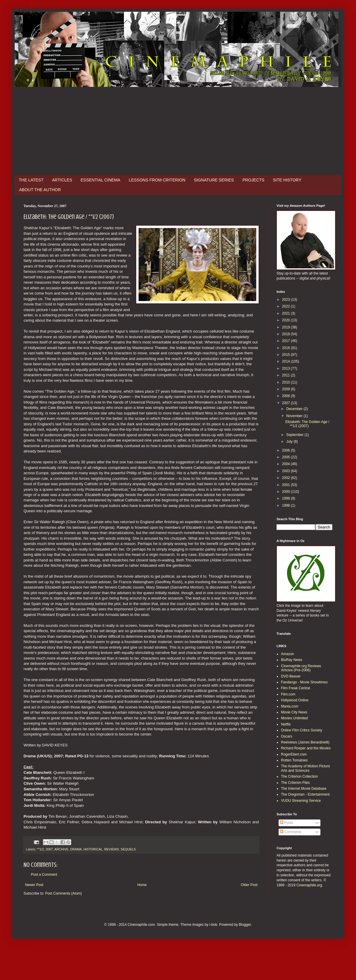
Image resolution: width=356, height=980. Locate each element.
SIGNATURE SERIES (214, 180)
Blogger (245, 925)
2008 (287, 396)
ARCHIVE (61, 849)
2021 (287, 313)
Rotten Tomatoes (294, 760)
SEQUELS (128, 849)
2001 (287, 485)
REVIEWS (112, 849)
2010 (287, 382)
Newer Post (34, 885)
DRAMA (76, 849)
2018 (287, 334)
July (290, 442)
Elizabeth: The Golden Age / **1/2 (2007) (307, 424)
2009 (287, 389)
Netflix (286, 724)
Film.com (288, 694)
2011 (287, 375)
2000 (287, 492)
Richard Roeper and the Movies (306, 748)
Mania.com (290, 706)
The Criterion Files (295, 783)
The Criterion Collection (299, 776)
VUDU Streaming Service (301, 801)
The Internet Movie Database (304, 789)
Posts (286, 823)
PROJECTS (253, 180)
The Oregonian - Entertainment (305, 794)
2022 (287, 306)
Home (142, 885)
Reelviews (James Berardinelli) (305, 742)
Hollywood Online (295, 700)
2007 (49, 849)
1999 (287, 498)
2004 (287, 464)
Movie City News (294, 712)
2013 (287, 368)
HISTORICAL (93, 849)
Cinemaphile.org (309, 885)
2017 (287, 341)
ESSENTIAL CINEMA (100, 180)
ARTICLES (62, 180)
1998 (287, 505)
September (295, 435)
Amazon (287, 654)
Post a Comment (44, 875)
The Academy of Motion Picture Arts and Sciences (306, 768)
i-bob (213, 925)
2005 (287, 457)
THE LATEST (31, 180)
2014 (287, 361)
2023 (287, 300)
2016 (287, 348)
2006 (287, 450)
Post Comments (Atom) (63, 893)
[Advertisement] (178, 131)
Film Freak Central (296, 688)
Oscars (287, 736)
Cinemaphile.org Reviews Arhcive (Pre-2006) (301, 668)
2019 (287, 327)
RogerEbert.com (294, 754)
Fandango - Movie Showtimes (304, 682)
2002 (287, 478)
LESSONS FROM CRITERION (157, 180)
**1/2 (40, 849)
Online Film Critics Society (302, 730)
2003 (287, 471)
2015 (287, 355)
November (295, 416)
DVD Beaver (291, 676)
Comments (291, 832)
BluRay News (292, 660)
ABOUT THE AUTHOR (40, 190)
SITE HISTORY (287, 180)
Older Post (249, 885)
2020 (287, 320)
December (295, 409)
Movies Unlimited (294, 718)
